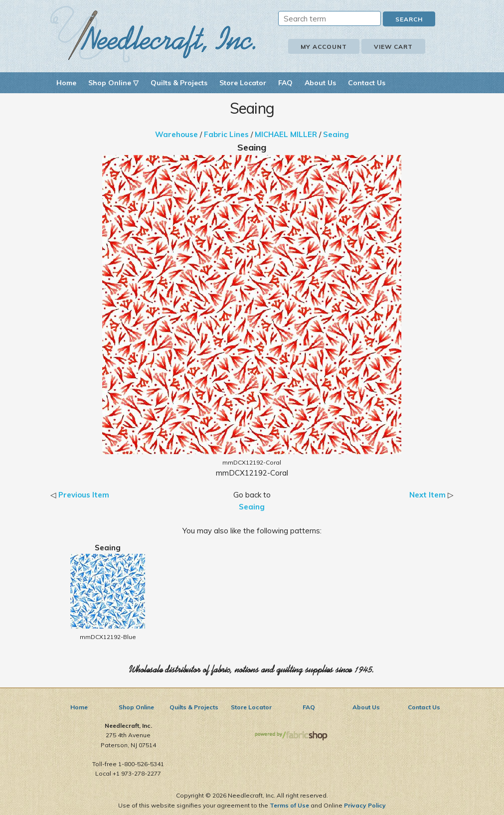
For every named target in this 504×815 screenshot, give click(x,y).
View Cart (393, 47)
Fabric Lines (226, 134)
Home (66, 83)
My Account (324, 47)
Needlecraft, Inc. (153, 34)
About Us (320, 83)
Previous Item (84, 495)
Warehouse (176, 134)
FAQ (285, 83)
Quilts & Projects (179, 83)
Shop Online (136, 707)
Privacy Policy (365, 805)
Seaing (336, 134)
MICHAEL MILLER (286, 134)
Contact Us (367, 83)
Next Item (427, 495)
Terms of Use (289, 805)
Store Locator (243, 83)
